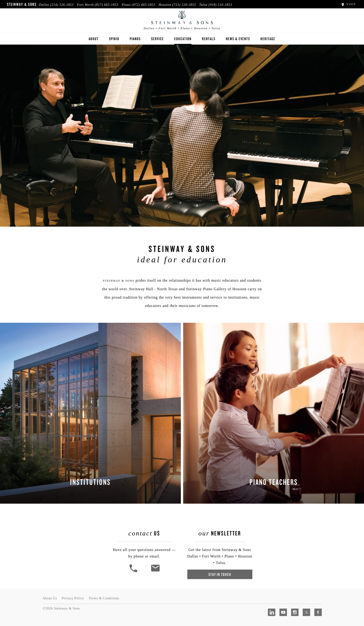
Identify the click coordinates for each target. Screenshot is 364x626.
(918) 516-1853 (220, 5)
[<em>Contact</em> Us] (155, 572)
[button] (134, 572)
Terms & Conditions (104, 598)
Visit (348, 4)
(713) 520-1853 (184, 5)
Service (158, 39)
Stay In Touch (220, 574)
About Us (50, 598)
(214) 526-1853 (62, 5)
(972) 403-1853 (143, 5)
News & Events (238, 39)
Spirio (114, 39)
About (94, 39)
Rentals (209, 39)
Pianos (135, 39)
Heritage (268, 39)
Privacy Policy (73, 598)
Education (183, 39)
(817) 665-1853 (107, 5)
